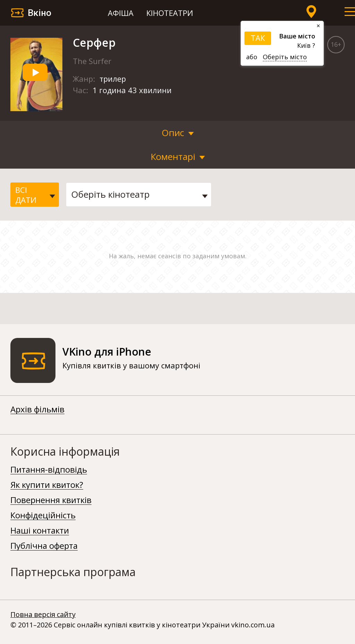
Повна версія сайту (43, 614)
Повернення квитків (51, 500)
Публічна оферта (44, 546)
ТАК (258, 38)
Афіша (121, 13)
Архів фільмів (37, 410)
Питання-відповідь (49, 470)
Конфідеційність (43, 516)
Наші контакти (40, 531)
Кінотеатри (170, 13)
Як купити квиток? (47, 485)
